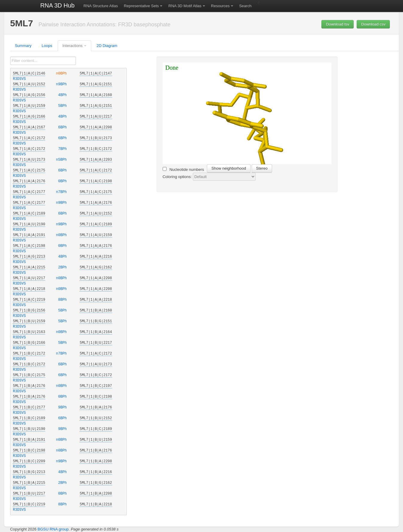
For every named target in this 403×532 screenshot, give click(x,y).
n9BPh (62, 84)
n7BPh (62, 192)
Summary (23, 46)
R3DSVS (19, 79)
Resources (220, 6)
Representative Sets (141, 6)
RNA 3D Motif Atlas (185, 6)
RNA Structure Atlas (101, 6)
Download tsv (338, 24)
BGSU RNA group (53, 529)
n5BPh (62, 160)
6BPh (62, 127)
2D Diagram (107, 46)
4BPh (62, 95)
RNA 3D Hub (58, 5)
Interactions (72, 46)
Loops (47, 46)
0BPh (62, 181)
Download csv (373, 24)
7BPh (62, 149)
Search (245, 6)
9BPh (62, 408)
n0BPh (62, 74)
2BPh (62, 267)
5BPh (62, 106)
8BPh (62, 300)
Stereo (262, 168)
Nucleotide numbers (183, 169)
